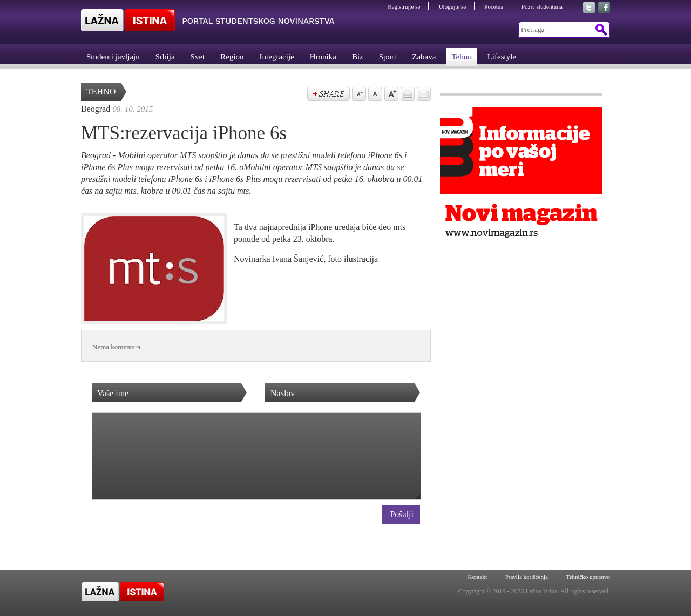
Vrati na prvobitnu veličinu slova (374, 95)
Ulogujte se (452, 6)
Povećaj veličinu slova (390, 95)
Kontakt (478, 577)
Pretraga (601, 30)
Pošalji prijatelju (423, 95)
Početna (494, 6)
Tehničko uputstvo (588, 577)
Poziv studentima (542, 6)
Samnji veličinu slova (358, 95)
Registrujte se (404, 6)
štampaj (407, 95)
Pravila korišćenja (527, 577)
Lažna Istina (208, 20)
